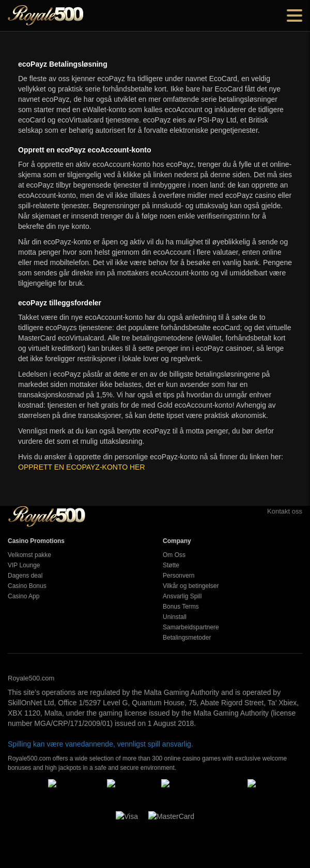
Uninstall (175, 617)
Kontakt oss (273, 511)
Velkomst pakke (29, 555)
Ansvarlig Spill (182, 596)
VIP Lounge (24, 565)
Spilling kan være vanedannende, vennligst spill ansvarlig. (100, 744)
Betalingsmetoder (187, 638)
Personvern (179, 576)
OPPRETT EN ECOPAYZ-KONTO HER (82, 467)
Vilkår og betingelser (191, 586)
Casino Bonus (27, 586)
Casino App (24, 596)
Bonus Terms (181, 607)
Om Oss (174, 555)
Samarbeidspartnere (191, 627)
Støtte (171, 565)
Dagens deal (25, 576)
